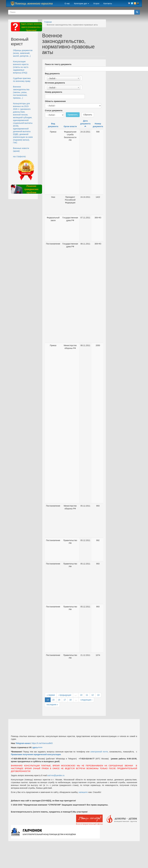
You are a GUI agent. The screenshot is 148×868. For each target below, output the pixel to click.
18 (70, 700)
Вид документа (52, 74)
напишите (83, 792)
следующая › (86, 700)
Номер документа (54, 92)
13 (98, 695)
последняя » (52, 705)
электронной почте (99, 752)
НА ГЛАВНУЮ (19, 157)
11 (87, 695)
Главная (48, 22)
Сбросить (88, 115)
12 (93, 695)
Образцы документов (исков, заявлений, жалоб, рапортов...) (23, 53)
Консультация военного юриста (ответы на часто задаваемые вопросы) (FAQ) (21, 67)
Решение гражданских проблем (31, 189)
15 (53, 700)
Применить (73, 115)
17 (65, 700)
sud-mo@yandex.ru (56, 775)
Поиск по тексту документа (58, 64)
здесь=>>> (37, 747)
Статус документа (54, 110)
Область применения (55, 101)
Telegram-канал (23, 743)
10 (81, 695)
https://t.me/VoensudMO (42, 743)
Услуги (96, 3)
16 (59, 700)
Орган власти (70, 126)
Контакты (108, 3)
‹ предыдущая (65, 695)
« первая (51, 695)
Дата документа (85, 123)
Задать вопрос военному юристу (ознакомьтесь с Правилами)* (31, 27)
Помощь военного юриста (34, 3)
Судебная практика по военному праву (22, 80)
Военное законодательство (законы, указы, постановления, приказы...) (21, 92)
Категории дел (81, 3)
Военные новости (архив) (21, 150)
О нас (67, 3)
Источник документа (55, 83)
